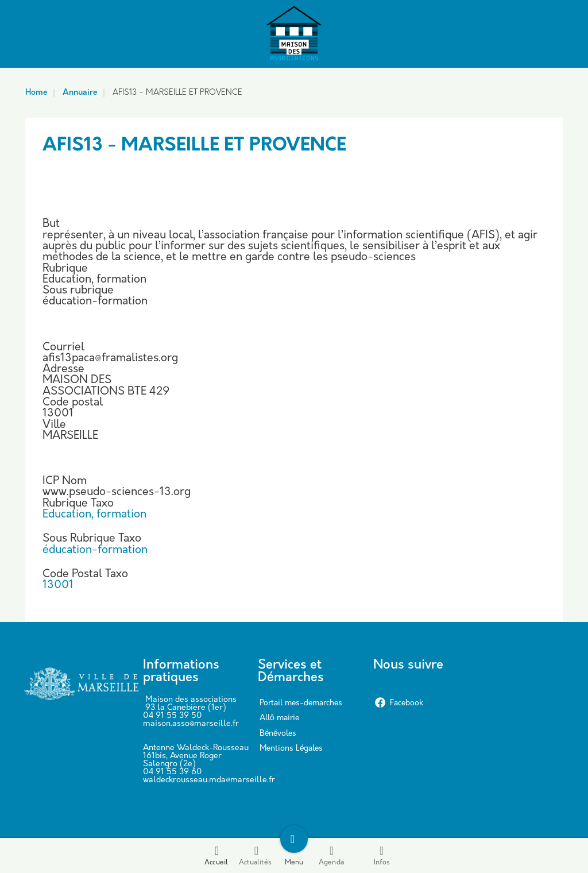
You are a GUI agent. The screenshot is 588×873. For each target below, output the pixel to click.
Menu (294, 855)
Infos (382, 855)
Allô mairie (279, 718)
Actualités (255, 855)
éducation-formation (95, 551)
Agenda (331, 855)
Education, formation (94, 515)
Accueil (216, 855)
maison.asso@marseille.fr (191, 724)
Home (36, 93)
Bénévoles (278, 734)
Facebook (399, 703)
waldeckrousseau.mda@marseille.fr (209, 780)
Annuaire (80, 93)
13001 (58, 586)
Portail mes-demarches (301, 703)
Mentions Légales (291, 749)
